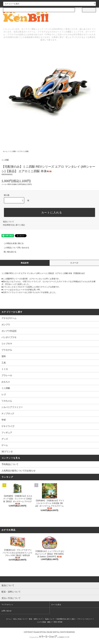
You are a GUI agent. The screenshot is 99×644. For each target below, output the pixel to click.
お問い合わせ (7, 611)
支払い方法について (20, 619)
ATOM (60, 622)
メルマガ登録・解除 (44, 622)
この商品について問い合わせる (15, 248)
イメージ (74, 263)
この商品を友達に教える (12, 243)
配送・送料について (36, 619)
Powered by (49, 637)
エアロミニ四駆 (23, 151)
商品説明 (25, 263)
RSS (55, 622)
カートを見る (56, 605)
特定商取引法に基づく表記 (14, 225)
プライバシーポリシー (85, 619)
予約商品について (10, 464)
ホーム (5, 151)
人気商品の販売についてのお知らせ (18, 471)
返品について (8, 222)
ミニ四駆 (13, 151)
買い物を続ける (8, 252)
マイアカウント (7, 605)
